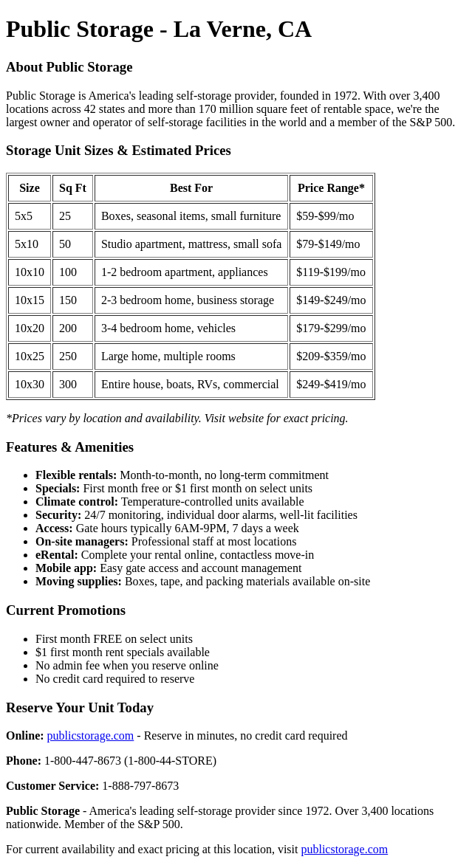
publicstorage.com (91, 736)
